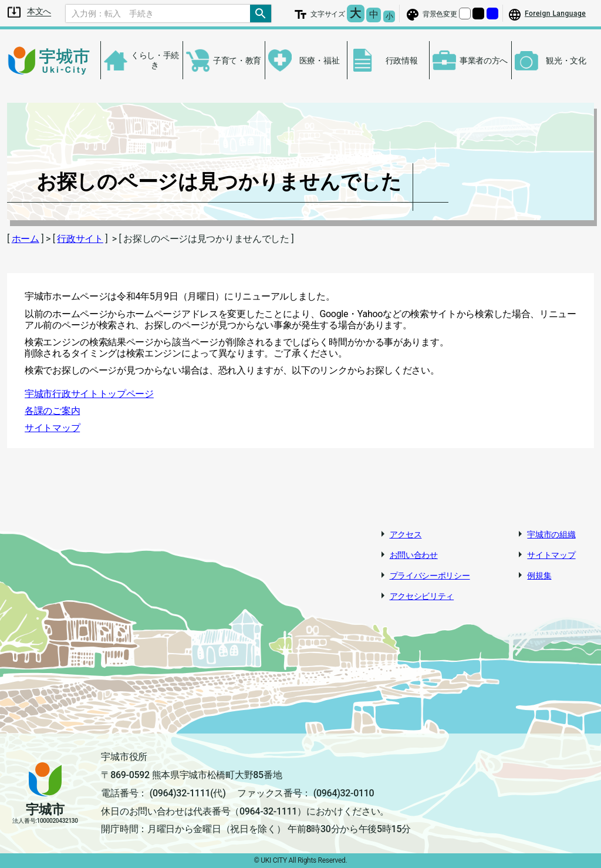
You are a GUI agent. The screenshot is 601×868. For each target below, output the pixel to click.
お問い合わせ (414, 555)
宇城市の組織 (551, 534)
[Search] (158, 14)
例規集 (539, 576)
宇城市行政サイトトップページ (89, 394)
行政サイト (80, 239)
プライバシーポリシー (430, 576)
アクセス (406, 534)
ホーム (26, 239)
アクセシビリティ (422, 596)
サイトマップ (52, 428)
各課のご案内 (52, 411)
